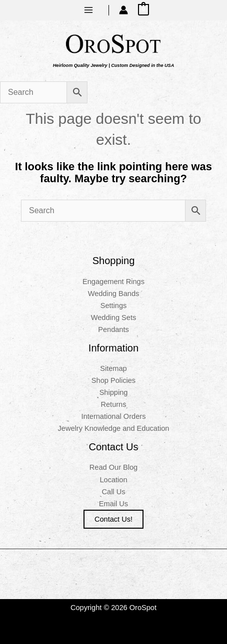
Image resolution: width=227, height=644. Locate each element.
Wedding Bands (114, 294)
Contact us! (113, 519)
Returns (113, 404)
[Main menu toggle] (88, 10)
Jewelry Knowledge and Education (114, 428)
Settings (114, 306)
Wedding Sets (114, 318)
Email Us (113, 504)
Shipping (114, 392)
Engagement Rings (113, 282)
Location (113, 480)
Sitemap (113, 368)
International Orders (114, 416)
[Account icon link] (123, 10)
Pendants (113, 329)
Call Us (114, 492)
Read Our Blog (113, 467)
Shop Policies (113, 380)
